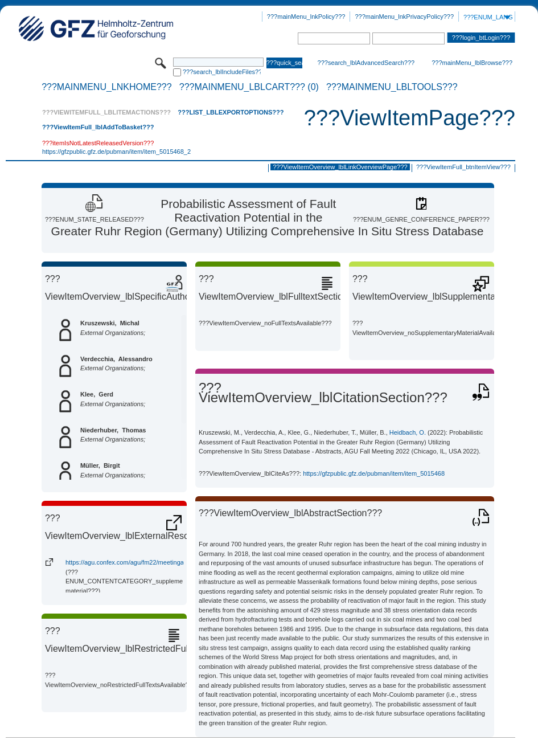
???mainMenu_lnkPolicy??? (306, 17)
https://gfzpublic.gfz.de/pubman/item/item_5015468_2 (116, 152)
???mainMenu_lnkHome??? (107, 87)
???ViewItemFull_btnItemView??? (463, 167)
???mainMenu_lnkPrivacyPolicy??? (404, 17)
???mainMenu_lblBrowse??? (472, 63)
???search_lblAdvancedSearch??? (366, 63)
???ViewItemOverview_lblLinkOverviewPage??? (340, 167)
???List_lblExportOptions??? (231, 112)
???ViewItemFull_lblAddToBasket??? (98, 127)
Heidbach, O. (408, 432)
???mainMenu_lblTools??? (392, 87)
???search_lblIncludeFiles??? (222, 72)
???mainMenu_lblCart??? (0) (249, 87)
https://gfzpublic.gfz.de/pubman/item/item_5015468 (374, 473)
